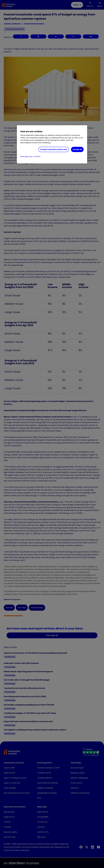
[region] (52, 144)
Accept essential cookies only (54, 149)
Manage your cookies (30, 156)
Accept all (77, 149)
